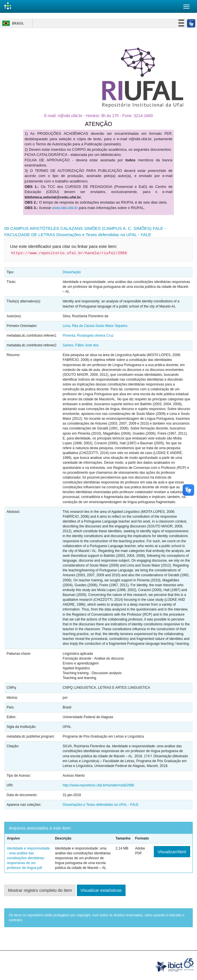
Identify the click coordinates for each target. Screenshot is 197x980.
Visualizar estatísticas (101, 890)
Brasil (12, 23)
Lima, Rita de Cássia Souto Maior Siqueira (95, 326)
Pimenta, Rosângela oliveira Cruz (88, 336)
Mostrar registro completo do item (40, 890)
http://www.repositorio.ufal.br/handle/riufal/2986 (98, 785)
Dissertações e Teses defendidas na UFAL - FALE (104, 235)
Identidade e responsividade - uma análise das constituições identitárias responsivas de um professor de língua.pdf (28, 858)
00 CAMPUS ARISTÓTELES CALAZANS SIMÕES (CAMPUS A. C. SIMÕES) (78, 228)
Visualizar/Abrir (172, 852)
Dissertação (72, 272)
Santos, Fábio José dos (80, 345)
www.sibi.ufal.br (65, 208)
